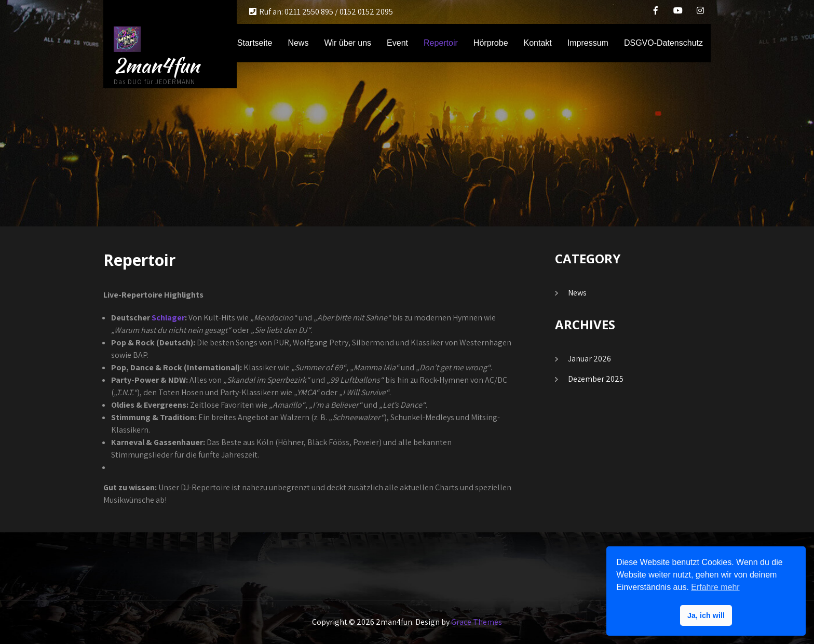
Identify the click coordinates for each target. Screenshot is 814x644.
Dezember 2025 (596, 379)
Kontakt (538, 43)
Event (397, 43)
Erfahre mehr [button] (715, 587)
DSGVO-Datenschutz (663, 43)
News (298, 43)
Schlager (168, 318)
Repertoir (441, 43)
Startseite (255, 43)
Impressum (588, 43)
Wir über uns (348, 43)
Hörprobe (491, 43)
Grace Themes (477, 622)
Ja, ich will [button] (706, 615)
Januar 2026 (589, 359)
